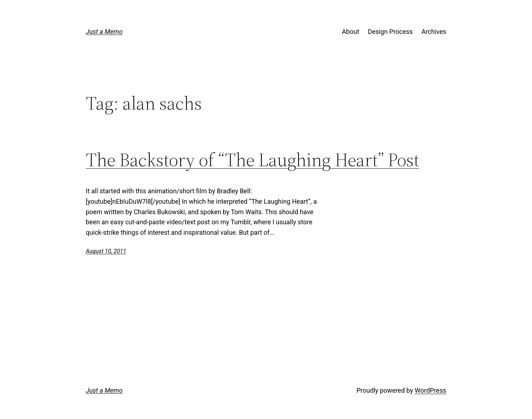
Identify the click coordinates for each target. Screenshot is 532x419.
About (351, 32)
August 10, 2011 (106, 251)
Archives (434, 32)
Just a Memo (104, 32)
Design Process (391, 32)
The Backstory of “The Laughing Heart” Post (252, 160)
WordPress (431, 390)
